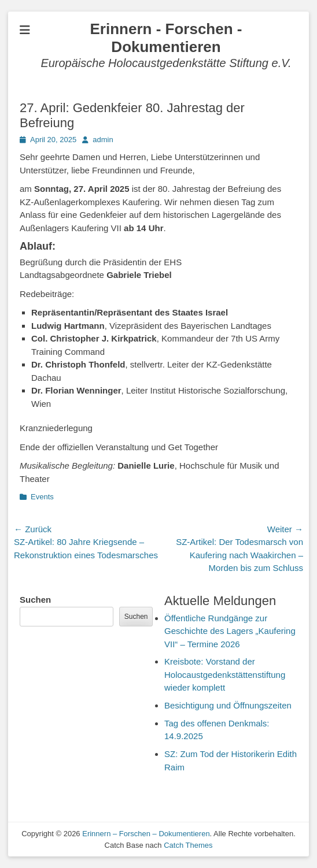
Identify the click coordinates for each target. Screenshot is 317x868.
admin (103, 140)
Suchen (35, 600)
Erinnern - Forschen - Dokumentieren (166, 38)
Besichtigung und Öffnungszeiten (228, 705)
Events (42, 497)
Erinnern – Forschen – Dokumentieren (146, 834)
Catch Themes (188, 845)
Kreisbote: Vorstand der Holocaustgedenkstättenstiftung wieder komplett (225, 674)
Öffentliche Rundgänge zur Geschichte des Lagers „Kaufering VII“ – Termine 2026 (230, 631)
